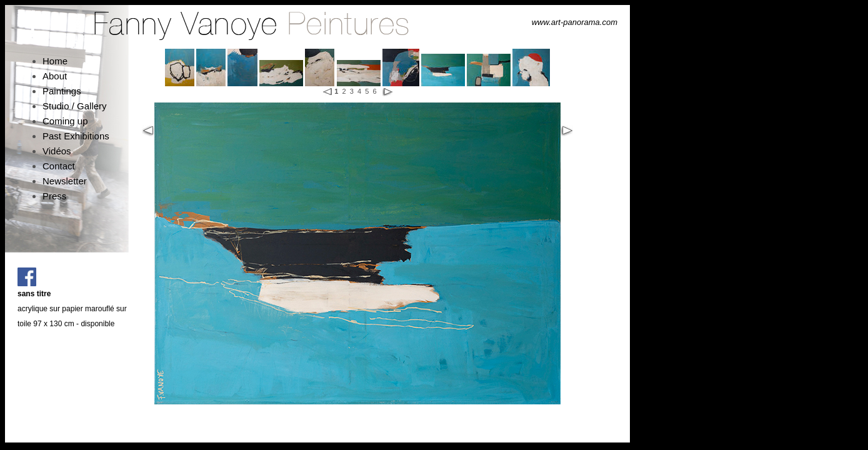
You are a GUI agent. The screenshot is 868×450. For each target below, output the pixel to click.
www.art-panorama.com (575, 22)
